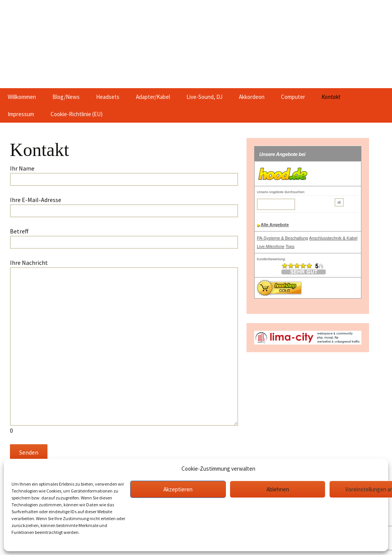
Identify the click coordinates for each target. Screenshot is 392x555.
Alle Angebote (275, 225)
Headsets (108, 97)
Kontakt (331, 97)
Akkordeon (252, 97)
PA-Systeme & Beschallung (283, 238)
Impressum (21, 114)
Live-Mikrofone (271, 246)
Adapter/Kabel (153, 97)
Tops (290, 246)
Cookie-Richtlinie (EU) (77, 114)
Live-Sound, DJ (204, 97)
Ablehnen (278, 489)
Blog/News (66, 97)
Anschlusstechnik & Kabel (333, 238)
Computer (293, 97)
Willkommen (22, 97)
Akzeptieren (178, 489)
